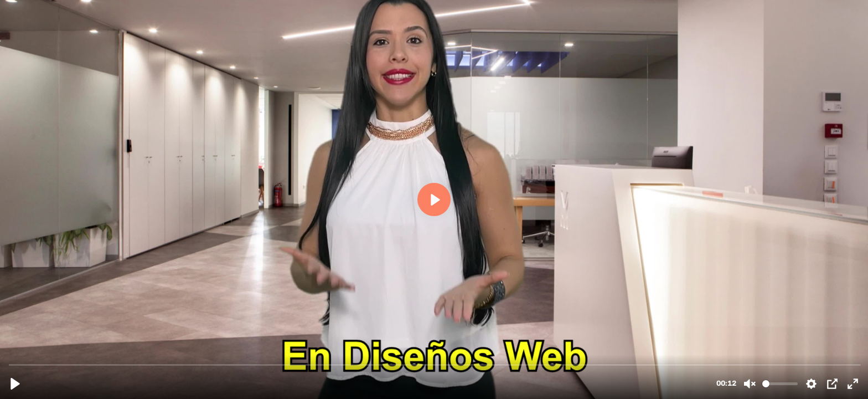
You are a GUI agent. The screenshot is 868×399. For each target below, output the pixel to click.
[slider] (435, 364)
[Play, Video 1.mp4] (15, 384)
